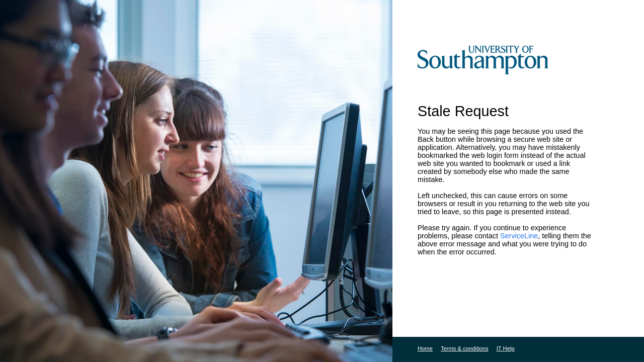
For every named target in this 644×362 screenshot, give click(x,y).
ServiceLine (519, 236)
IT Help (506, 348)
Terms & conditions (465, 348)
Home (425, 348)
